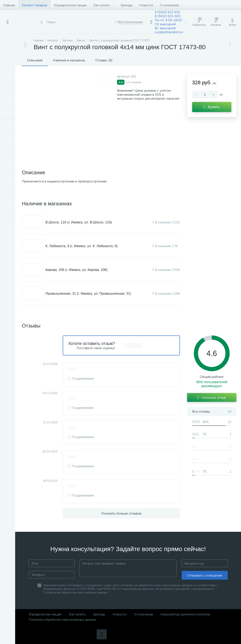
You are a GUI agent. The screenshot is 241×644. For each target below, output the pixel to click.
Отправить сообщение (205, 575)
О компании (171, 5)
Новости (146, 5)
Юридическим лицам (70, 5)
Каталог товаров (34, 5)
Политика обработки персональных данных (62, 620)
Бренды (126, 5)
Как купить (104, 5)
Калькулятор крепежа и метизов (185, 614)
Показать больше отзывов (121, 513)
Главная (9, 5)
